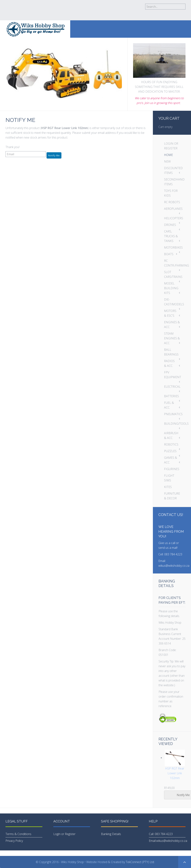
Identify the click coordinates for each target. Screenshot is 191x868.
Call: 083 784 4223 (161, 834)
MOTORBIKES (173, 247)
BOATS (169, 254)
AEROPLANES (173, 209)
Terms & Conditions (18, 834)
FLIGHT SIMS (169, 478)
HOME (168, 155)
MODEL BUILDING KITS (171, 288)
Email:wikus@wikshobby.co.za (168, 841)
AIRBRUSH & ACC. (171, 435)
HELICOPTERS (174, 218)
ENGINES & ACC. (172, 325)
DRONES (170, 225)
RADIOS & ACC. (169, 363)
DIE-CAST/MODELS (174, 302)
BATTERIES (171, 396)
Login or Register (64, 834)
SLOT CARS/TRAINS (173, 274)
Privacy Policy (14, 841)
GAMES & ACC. (171, 460)
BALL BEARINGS (171, 352)
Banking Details (111, 834)
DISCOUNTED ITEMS (173, 170)
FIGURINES (172, 469)
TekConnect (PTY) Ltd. (141, 862)
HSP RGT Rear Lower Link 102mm (175, 773)
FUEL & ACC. (169, 405)
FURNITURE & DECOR (172, 496)
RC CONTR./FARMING (175, 263)
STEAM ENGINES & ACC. (172, 338)
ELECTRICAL (172, 387)
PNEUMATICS (173, 414)
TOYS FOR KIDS (171, 193)
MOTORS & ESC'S (170, 313)
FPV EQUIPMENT (173, 375)
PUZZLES (170, 451)
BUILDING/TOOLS (175, 424)
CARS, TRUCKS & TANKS (171, 236)
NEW (167, 161)
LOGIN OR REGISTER (171, 146)
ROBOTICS (171, 444)
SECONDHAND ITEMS (174, 182)
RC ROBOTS (172, 202)
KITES (168, 487)
